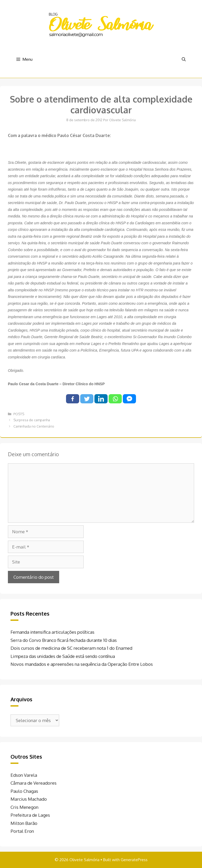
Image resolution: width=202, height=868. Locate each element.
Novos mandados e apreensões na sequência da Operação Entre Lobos (82, 664)
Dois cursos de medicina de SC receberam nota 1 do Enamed (71, 648)
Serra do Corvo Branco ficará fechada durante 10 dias (64, 640)
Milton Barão (24, 823)
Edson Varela (24, 775)
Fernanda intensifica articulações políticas (52, 632)
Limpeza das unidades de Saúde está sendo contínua (63, 656)
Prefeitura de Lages (30, 815)
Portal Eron (22, 831)
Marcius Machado (29, 799)
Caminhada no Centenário (34, 426)
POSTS (19, 414)
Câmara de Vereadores (34, 783)
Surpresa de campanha (32, 420)
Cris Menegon (24, 807)
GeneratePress (134, 860)
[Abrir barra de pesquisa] (184, 59)
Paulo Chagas (24, 791)
